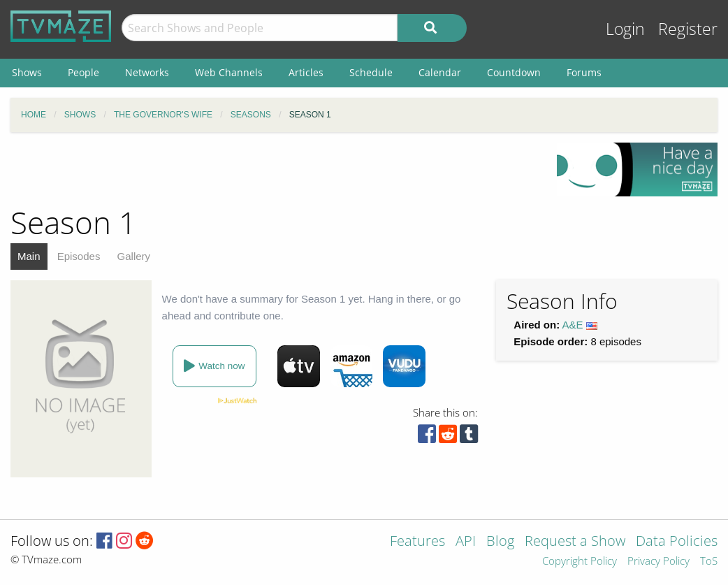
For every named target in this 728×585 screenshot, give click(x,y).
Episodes (79, 256)
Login (625, 29)
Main (29, 256)
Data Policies (677, 542)
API (466, 542)
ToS (709, 562)
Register (688, 29)
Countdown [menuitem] (514, 72)
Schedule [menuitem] (371, 72)
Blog (500, 542)
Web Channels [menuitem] (229, 72)
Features (417, 542)
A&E (573, 325)
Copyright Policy (580, 562)
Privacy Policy (658, 562)
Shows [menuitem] (27, 72)
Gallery (134, 256)
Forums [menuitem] (584, 72)
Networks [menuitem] (147, 72)
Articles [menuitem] (306, 72)
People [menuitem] (83, 72)
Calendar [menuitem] (440, 72)
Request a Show (575, 542)
